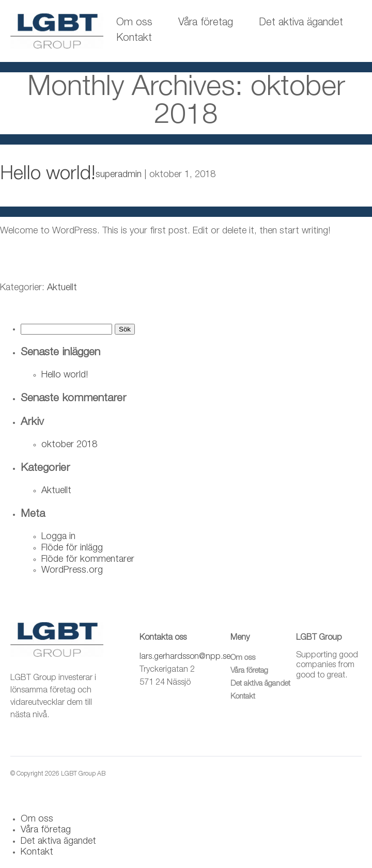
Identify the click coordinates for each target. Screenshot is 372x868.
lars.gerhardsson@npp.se (185, 657)
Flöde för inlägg (72, 548)
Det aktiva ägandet (301, 23)
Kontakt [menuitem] (37, 853)
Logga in (58, 537)
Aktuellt (62, 288)
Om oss (134, 23)
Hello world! (48, 175)
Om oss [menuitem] (37, 819)
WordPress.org (72, 571)
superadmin (119, 175)
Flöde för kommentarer (88, 560)
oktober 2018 (69, 445)
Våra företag (206, 23)
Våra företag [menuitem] (46, 830)
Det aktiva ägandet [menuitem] (58, 842)
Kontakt (134, 39)
